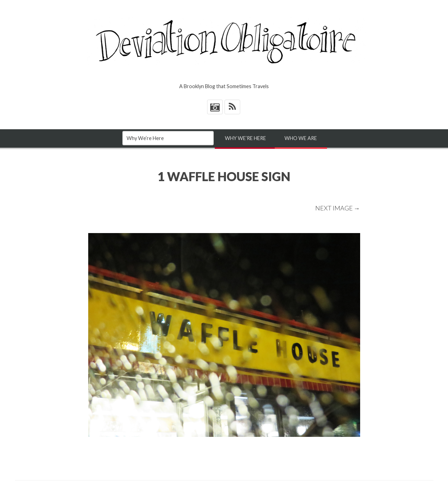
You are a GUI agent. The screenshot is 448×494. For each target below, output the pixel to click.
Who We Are (301, 138)
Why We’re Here (245, 138)
